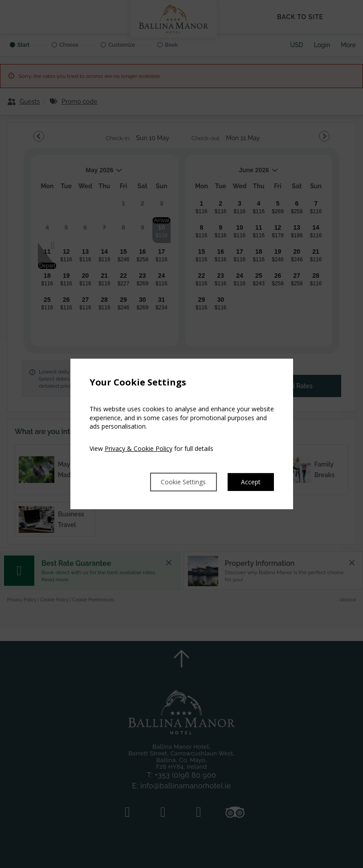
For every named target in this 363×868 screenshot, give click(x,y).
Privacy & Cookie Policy (139, 448)
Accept (250, 482)
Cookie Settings (175, 482)
